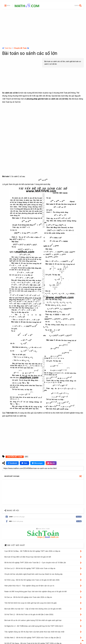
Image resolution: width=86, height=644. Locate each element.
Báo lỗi (51, 463)
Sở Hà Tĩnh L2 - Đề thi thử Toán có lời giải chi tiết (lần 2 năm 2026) (29, 615)
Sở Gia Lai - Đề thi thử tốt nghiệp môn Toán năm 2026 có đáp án (28, 597)
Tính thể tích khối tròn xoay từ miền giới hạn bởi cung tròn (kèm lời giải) (31, 603)
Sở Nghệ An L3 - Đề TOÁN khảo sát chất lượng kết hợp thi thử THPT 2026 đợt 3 (34, 626)
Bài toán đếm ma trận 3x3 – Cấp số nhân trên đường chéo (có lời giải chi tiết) (33, 609)
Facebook (12, 463)
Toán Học (8, 48)
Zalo (24, 463)
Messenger (37, 463)
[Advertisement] (43, 28)
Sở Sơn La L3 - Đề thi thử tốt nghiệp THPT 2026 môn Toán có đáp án (30, 568)
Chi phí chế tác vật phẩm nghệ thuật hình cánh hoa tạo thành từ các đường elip (33, 574)
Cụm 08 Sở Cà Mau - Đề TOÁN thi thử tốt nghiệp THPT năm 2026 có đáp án (32, 551)
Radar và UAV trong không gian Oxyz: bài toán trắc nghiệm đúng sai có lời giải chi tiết (36, 592)
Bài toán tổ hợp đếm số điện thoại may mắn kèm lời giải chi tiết (28, 557)
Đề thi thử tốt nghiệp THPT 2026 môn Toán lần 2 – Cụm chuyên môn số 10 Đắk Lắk (35, 563)
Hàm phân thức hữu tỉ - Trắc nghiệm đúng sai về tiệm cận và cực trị (29, 586)
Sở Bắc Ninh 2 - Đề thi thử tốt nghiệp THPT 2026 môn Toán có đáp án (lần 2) (33, 638)
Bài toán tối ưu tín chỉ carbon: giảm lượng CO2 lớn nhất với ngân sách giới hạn (33, 620)
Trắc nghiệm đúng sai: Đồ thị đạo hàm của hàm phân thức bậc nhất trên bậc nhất (34, 632)
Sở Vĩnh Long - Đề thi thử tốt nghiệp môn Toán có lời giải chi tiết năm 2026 (32, 580)
